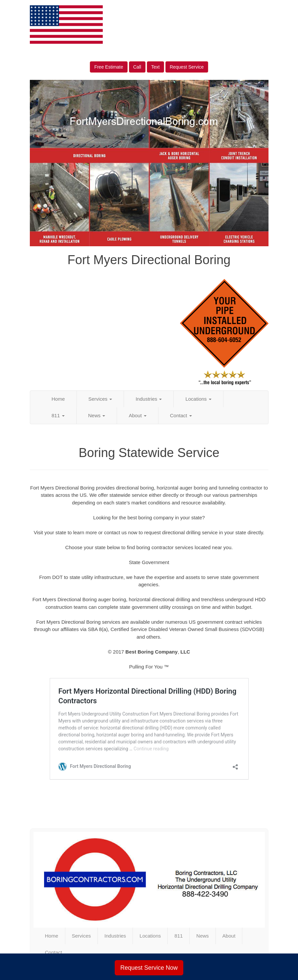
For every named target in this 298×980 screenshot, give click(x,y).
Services (100, 399)
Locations (198, 399)
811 (58, 415)
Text (155, 67)
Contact (181, 415)
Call (137, 67)
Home (58, 399)
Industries (149, 399)
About (137, 415)
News (97, 415)
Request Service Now (149, 968)
